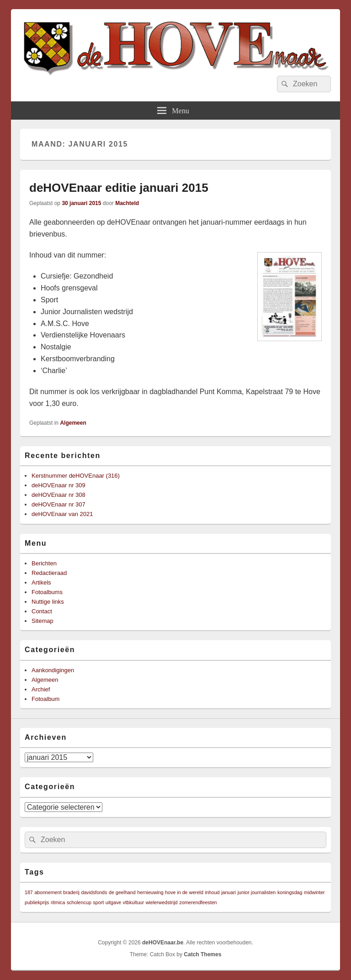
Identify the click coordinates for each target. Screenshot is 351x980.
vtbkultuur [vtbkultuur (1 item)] (133, 902)
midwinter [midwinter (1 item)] (314, 892)
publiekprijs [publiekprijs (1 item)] (37, 902)
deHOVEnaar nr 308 (58, 495)
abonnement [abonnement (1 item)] (48, 892)
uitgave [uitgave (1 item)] (113, 902)
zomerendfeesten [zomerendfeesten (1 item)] (198, 902)
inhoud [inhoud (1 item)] (213, 892)
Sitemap (43, 621)
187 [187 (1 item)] (29, 892)
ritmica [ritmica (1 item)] (58, 902)
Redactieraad (49, 573)
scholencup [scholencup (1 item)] (79, 902)
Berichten (44, 563)
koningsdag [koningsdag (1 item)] (290, 892)
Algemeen (73, 423)
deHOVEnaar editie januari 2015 (119, 188)
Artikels (41, 582)
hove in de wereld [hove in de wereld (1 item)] (184, 892)
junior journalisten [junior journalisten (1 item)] (257, 892)
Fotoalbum (45, 699)
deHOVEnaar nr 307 (58, 504)
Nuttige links (48, 602)
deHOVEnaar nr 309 (58, 485)
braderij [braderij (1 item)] (71, 892)
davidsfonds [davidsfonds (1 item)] (94, 892)
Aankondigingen (53, 670)
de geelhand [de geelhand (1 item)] (122, 892)
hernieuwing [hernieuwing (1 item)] (150, 892)
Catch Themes (202, 954)
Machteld (127, 203)
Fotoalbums (47, 592)
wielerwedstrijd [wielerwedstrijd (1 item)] (162, 902)
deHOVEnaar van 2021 (62, 514)
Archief (41, 689)
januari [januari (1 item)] (229, 892)
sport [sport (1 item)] (99, 902)
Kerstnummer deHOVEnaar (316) (76, 476)
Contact (42, 611)
